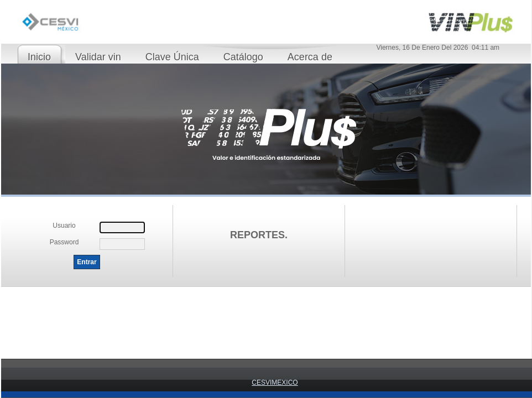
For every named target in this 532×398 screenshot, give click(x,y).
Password (64, 242)
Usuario (64, 226)
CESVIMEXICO (275, 383)
